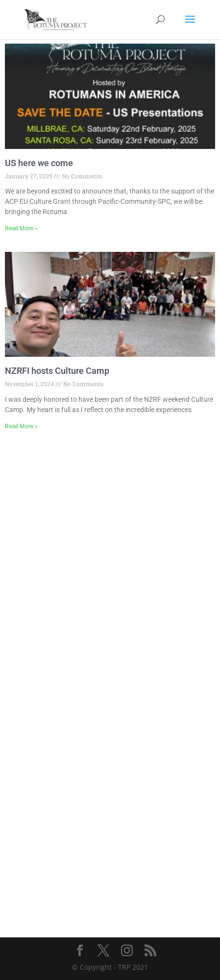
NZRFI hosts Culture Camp (57, 371)
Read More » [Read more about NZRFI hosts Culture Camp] (21, 426)
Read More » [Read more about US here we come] (21, 228)
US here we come (39, 163)
